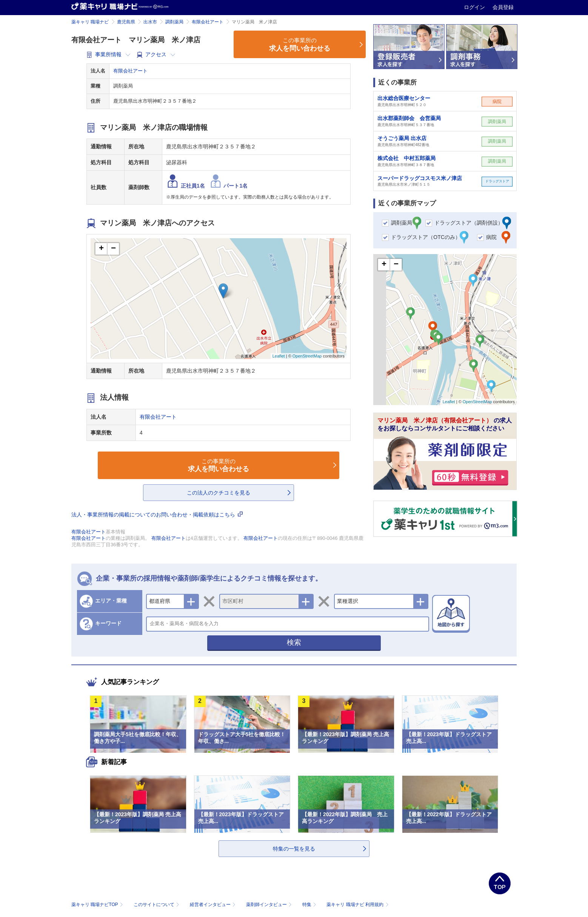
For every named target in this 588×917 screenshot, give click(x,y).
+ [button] (101, 249)
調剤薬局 (174, 22)
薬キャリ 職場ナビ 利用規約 (357, 905)
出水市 (150, 22)
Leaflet (279, 356)
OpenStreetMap (307, 356)
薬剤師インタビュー (270, 905)
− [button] (113, 249)
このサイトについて (157, 905)
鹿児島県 (126, 22)
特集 (310, 905)
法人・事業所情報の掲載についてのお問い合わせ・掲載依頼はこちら (157, 515)
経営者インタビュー (213, 905)
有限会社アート (208, 22)
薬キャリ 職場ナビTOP (98, 905)
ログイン (475, 7)
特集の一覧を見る (294, 849)
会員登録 (503, 7)
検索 (294, 642)
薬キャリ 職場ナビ (90, 22)
